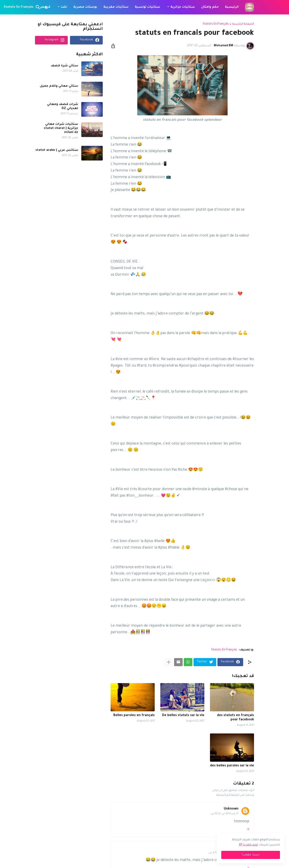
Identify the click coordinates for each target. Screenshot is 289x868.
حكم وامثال (210, 7)
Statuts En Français (19, 7)
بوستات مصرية (85, 7)
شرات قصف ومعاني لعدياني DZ (63, 106)
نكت (64, 7)
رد (248, 829)
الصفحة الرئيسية (243, 24)
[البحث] (39, 7)
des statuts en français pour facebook (235, 718)
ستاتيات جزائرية (183, 7)
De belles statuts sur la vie (183, 716)
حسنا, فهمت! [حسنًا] (251, 855)
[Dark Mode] (47, 7)
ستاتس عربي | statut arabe (57, 150)
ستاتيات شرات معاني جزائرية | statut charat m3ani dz (61, 128)
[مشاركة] (114, 46)
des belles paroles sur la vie (232, 766)
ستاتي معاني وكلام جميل (59, 86)
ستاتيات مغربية (116, 7)
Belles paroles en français (134, 716)
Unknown (231, 809)
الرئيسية (232, 7)
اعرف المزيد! (250, 845)
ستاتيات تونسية (147, 7)
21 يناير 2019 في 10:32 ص (225, 814)
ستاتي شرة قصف (64, 66)
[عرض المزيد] (169, 662)
